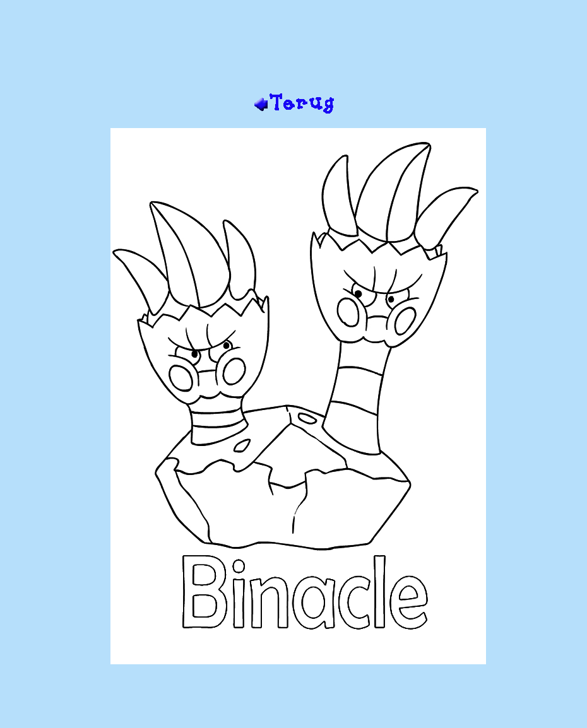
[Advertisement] (293, 51)
